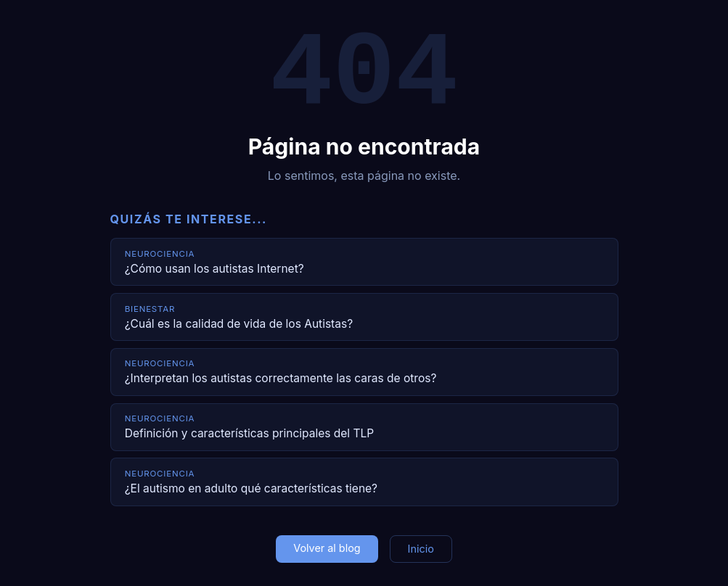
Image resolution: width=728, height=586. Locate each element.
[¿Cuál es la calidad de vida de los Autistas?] (364, 317)
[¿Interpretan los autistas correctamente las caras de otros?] (364, 372)
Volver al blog (327, 548)
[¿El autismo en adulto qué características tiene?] (364, 482)
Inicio (421, 549)
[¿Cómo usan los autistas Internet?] (364, 262)
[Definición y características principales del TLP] (364, 427)
